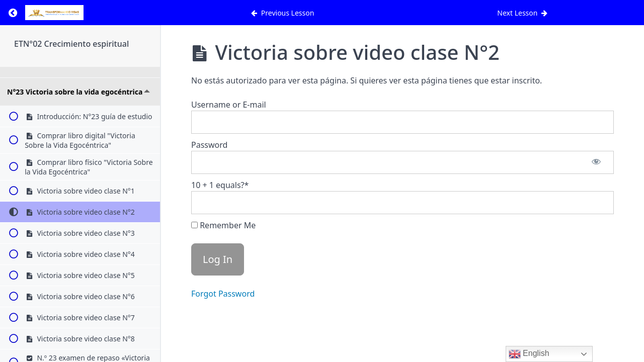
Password (209, 145)
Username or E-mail (229, 105)
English (529, 354)
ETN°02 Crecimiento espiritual (71, 44)
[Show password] (596, 162)
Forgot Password (223, 294)
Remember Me (223, 225)
